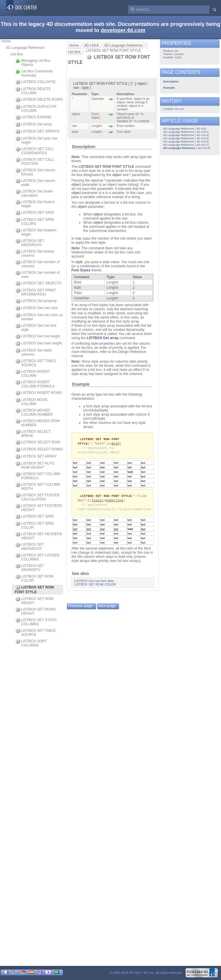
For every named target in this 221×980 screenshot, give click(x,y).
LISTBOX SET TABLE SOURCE (36, 633)
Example (81, 384)
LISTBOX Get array (34, 125)
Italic (97, 502)
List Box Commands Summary (34, 73)
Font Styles (81, 270)
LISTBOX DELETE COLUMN (33, 91)
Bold (116, 444)
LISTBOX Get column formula (35, 172)
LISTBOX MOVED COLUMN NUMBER (34, 412)
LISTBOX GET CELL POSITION (35, 162)
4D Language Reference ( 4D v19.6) (186, 141)
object (117, 175)
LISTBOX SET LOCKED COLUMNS (38, 557)
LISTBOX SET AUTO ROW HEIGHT (35, 465)
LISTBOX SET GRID (35, 517)
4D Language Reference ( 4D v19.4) (186, 135)
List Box (17, 54)
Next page (107, 608)
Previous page (80, 608)
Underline (115, 502)
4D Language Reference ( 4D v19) (185, 128)
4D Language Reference (25, 48)
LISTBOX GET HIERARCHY (30, 243)
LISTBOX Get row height (38, 336)
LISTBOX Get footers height (35, 204)
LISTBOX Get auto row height (36, 140)
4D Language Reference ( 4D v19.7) (186, 145)
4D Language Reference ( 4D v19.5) (186, 138)
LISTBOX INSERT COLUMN (33, 374)
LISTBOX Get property (36, 301)
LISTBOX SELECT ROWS (39, 450)
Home (6, 41)
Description (84, 147)
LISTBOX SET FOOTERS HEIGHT (39, 508)
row (78, 238)
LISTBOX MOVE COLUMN (31, 402)
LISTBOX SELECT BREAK (33, 434)
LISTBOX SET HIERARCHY (30, 547)
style (79, 262)
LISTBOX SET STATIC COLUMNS (36, 622)
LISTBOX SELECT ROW (38, 442)
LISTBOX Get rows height (39, 344)
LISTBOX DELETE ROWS (39, 100)
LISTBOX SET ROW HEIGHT (35, 601)
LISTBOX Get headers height (36, 232)
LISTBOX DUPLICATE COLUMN (36, 109)
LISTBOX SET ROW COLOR (35, 578)
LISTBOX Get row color (37, 308)
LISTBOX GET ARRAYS (38, 132)
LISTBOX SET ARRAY (36, 457)
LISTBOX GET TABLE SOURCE (36, 363)
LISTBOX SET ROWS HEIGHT (36, 611)
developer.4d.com (123, 30)
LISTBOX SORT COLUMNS (31, 643)
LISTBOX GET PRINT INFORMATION (36, 292)
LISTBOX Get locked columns (35, 253)
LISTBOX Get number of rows (38, 275)
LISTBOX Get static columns (34, 352)
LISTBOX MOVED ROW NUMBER (38, 423)
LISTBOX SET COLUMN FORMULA (38, 476)
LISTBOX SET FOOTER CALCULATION (38, 497)
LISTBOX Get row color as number (39, 317)
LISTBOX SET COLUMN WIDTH (38, 487)
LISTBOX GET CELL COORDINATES (35, 151)
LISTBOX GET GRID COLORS (35, 222)
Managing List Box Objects (33, 63)
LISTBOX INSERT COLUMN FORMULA (35, 384)
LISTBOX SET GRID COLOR (35, 525)
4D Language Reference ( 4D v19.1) (186, 132)
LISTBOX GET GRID (35, 213)
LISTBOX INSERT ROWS (39, 393)
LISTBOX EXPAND (33, 117)
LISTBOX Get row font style (36, 328)
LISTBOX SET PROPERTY (30, 568)
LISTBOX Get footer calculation (34, 193)
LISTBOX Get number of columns (38, 264)
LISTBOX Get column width (35, 183)
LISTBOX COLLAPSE (36, 82)
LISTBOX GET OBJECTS (39, 283)
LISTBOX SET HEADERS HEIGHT (39, 536)
